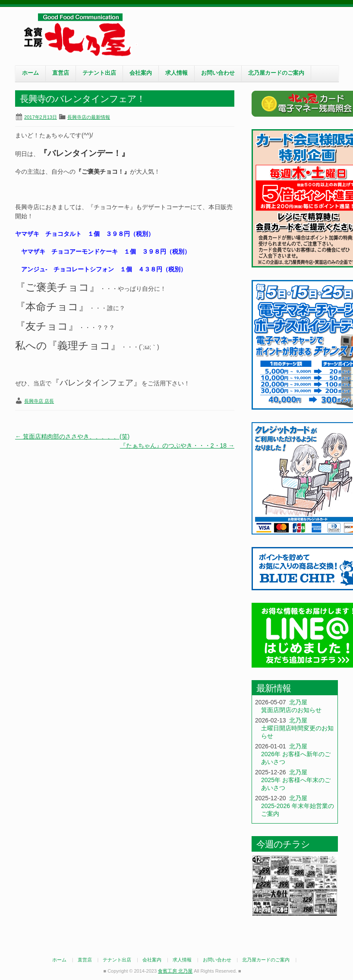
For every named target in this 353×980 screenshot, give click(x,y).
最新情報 (274, 688)
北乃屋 (298, 702)
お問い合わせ (218, 73)
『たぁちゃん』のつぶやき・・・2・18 (177, 445)
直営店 (61, 73)
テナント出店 (99, 73)
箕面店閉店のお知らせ (291, 710)
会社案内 (141, 73)
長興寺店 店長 (39, 401)
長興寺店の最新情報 (89, 117)
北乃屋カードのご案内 (276, 73)
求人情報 (176, 73)
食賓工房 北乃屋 (80, 35)
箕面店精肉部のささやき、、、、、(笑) (72, 436)
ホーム (30, 73)
